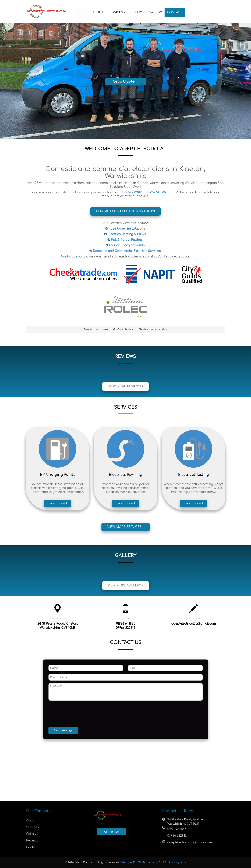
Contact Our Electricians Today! (125, 211)
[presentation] (75, 714)
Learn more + (58, 503)
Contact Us (111, 832)
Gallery (155, 12)
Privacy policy (177, 862)
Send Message (63, 731)
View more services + (126, 527)
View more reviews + (126, 386)
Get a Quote (126, 82)
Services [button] (117, 12)
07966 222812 (177, 836)
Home (82, 12)
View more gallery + (126, 585)
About (98, 12)
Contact (175, 12)
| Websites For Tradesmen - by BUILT (143, 862)
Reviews (137, 12)
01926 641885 (177, 829)
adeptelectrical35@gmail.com (194, 624)
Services (33, 827)
